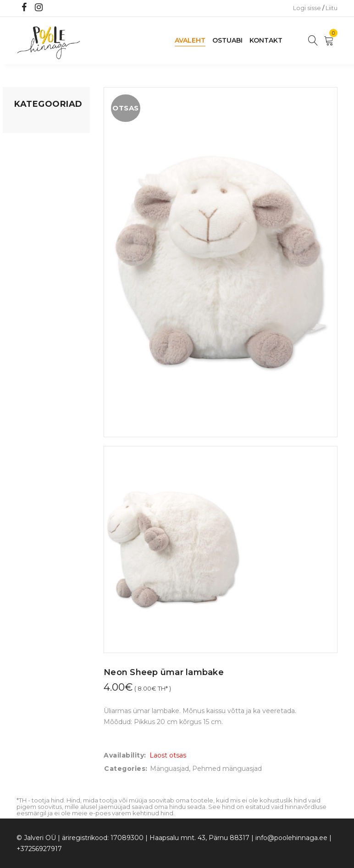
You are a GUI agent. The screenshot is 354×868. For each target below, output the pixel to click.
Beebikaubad (35, 203)
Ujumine (28, 255)
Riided (24, 238)
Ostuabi (227, 40)
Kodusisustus (35, 158)
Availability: (125, 755)
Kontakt (266, 40)
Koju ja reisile (35, 141)
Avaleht (190, 40)
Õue (21, 220)
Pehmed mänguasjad (227, 769)
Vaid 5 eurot (33, 273)
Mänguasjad (34, 123)
